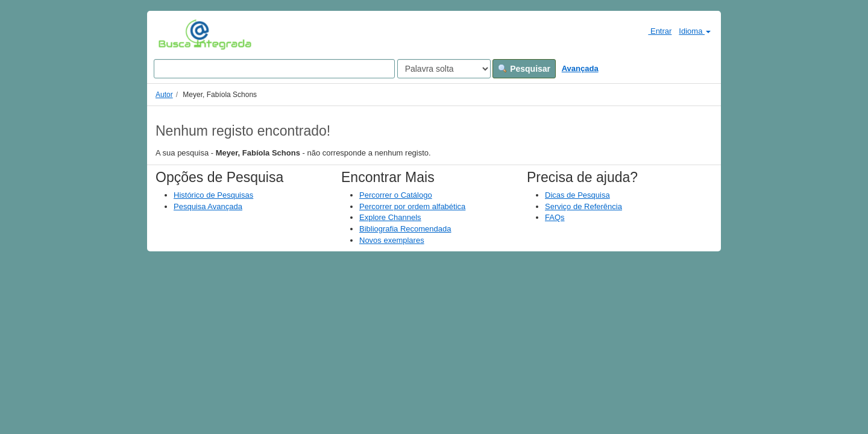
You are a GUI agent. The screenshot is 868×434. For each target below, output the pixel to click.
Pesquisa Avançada (208, 206)
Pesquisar (524, 69)
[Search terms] (274, 69)
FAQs (555, 217)
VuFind (177, 34)
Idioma (695, 31)
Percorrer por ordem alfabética (412, 206)
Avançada (580, 68)
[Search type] (444, 69)
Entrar (655, 31)
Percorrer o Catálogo (396, 195)
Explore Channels (390, 217)
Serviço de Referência (583, 206)
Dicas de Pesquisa (577, 195)
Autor (164, 95)
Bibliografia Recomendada (405, 229)
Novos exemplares (392, 240)
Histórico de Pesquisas (213, 195)
